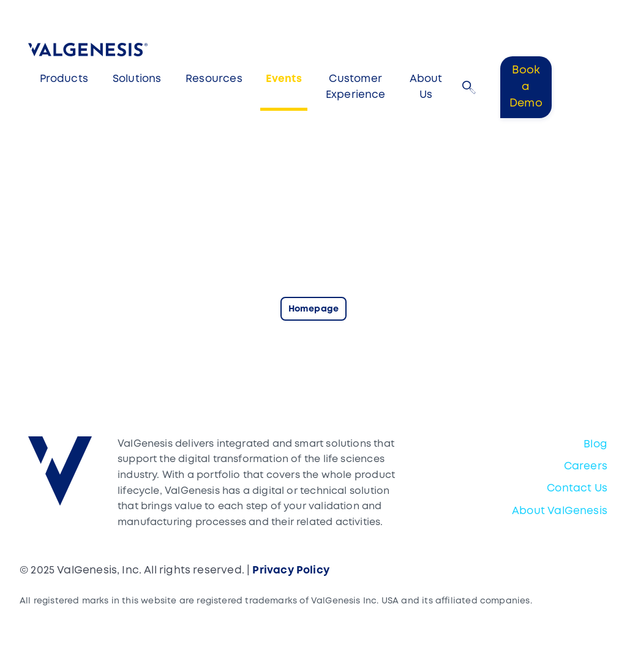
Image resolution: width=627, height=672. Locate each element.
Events (284, 79)
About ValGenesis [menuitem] (560, 511)
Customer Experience (356, 87)
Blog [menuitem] (595, 445)
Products (64, 79)
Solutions (137, 79)
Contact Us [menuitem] (577, 489)
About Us (426, 87)
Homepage (313, 309)
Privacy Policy (291, 571)
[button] (469, 88)
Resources (214, 79)
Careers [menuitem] (586, 467)
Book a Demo (526, 87)
